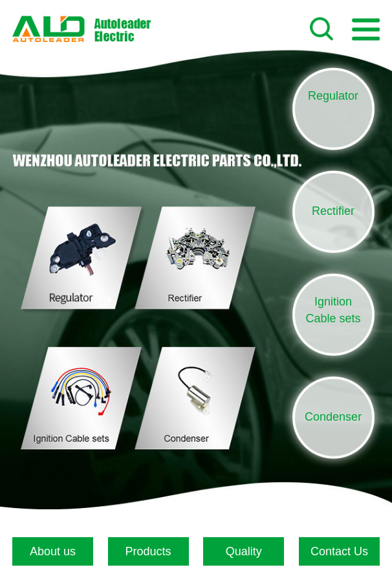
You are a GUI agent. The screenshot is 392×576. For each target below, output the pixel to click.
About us (53, 551)
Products (148, 551)
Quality (244, 551)
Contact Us (339, 551)
